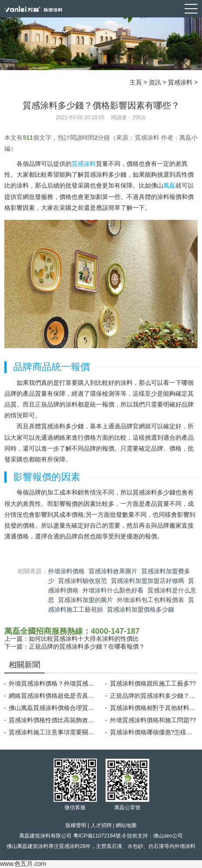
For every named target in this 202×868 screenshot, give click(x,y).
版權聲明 (76, 825)
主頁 (136, 82)
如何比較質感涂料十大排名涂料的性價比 (84, 639)
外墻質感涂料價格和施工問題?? (153, 720)
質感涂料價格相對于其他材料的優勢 (154, 708)
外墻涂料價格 (66, 571)
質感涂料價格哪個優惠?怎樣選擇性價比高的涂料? (154, 732)
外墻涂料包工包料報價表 (151, 600)
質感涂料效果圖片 (113, 571)
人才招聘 (101, 825)
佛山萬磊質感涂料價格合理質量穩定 (53, 708)
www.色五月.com (23, 864)
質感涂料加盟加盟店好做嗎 (147, 581)
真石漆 (114, 846)
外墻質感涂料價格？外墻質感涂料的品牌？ (53, 683)
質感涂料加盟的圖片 (86, 600)
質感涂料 (180, 82)
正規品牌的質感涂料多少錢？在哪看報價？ (87, 646)
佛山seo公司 (168, 836)
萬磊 (169, 185)
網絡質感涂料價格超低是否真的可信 (53, 696)
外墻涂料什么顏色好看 (113, 590)
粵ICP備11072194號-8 (99, 836)
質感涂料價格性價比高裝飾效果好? (53, 720)
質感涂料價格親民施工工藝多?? (153, 683)
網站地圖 (126, 825)
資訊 (155, 82)
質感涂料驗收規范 (82, 581)
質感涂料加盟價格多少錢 (140, 609)
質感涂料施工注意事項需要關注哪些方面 (53, 732)
